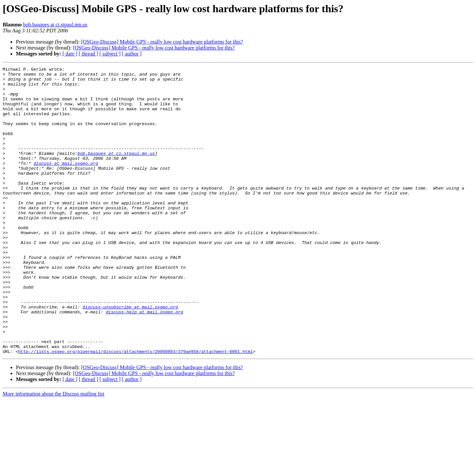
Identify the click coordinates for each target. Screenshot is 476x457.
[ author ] (132, 54)
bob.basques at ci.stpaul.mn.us (55, 25)
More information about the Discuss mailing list (54, 451)
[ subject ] (110, 54)
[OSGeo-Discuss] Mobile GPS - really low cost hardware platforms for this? (162, 42)
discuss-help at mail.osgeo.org (144, 361)
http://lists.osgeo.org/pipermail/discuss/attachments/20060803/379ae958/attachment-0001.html (136, 409)
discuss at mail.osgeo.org (66, 183)
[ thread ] (88, 54)
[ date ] (70, 54)
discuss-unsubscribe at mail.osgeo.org (130, 355)
